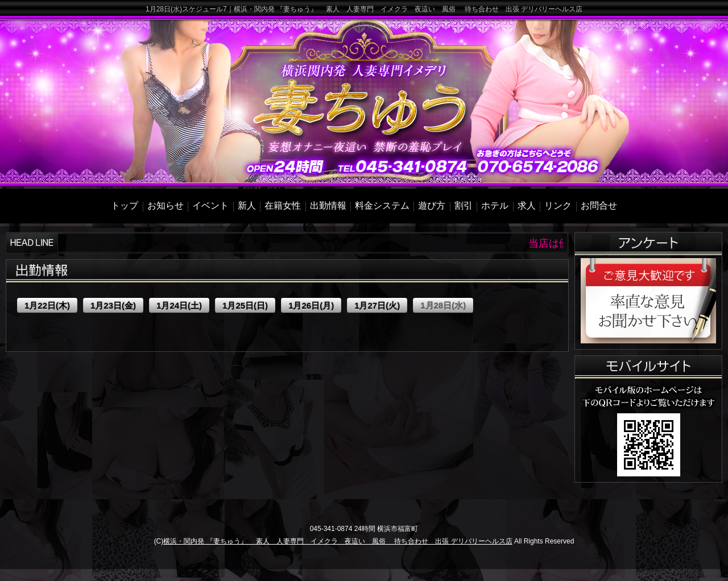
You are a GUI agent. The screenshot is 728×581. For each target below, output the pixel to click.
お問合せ (599, 206)
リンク (558, 206)
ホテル (495, 206)
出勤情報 (328, 206)
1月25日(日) (245, 306)
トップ (125, 206)
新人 (247, 206)
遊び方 (432, 206)
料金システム (382, 206)
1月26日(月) (311, 306)
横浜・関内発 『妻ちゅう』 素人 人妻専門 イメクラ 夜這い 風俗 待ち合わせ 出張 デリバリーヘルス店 (338, 541)
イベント (210, 206)
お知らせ (166, 206)
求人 (527, 206)
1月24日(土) (179, 306)
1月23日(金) (113, 306)
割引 (464, 206)
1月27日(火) (377, 306)
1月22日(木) (47, 306)
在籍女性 (283, 206)
